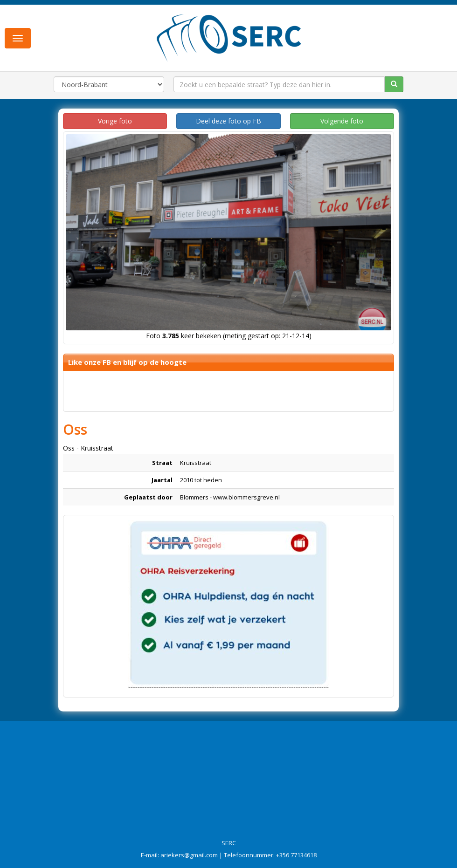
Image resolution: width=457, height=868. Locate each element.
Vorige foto (115, 121)
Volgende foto (342, 121)
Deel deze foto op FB (228, 121)
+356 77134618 (296, 855)
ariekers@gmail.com (189, 855)
